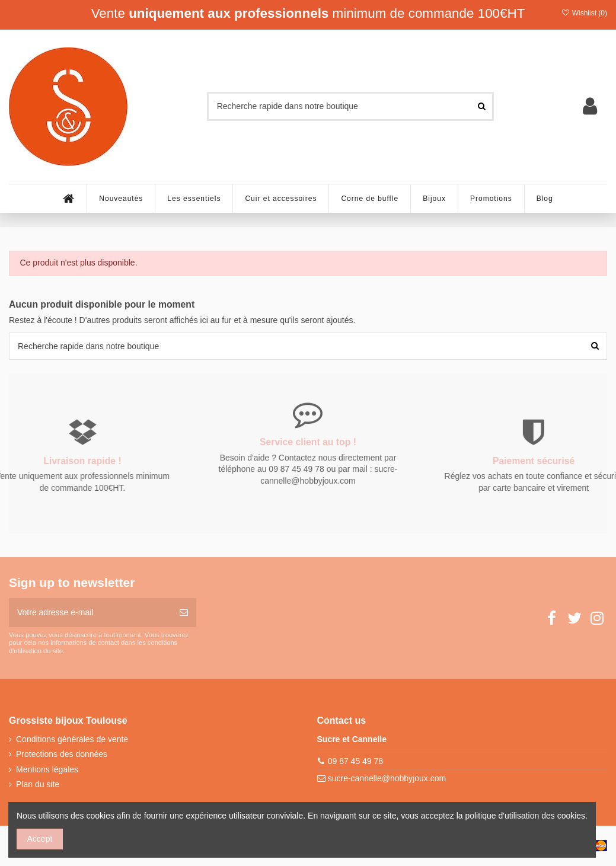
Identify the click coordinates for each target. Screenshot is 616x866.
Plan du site (38, 784)
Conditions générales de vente (72, 739)
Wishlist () (584, 13)
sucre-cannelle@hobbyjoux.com (387, 778)
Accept (40, 839)
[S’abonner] (184, 613)
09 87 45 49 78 (355, 761)
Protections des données (62, 754)
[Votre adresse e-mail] (90, 613)
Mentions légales (47, 769)
